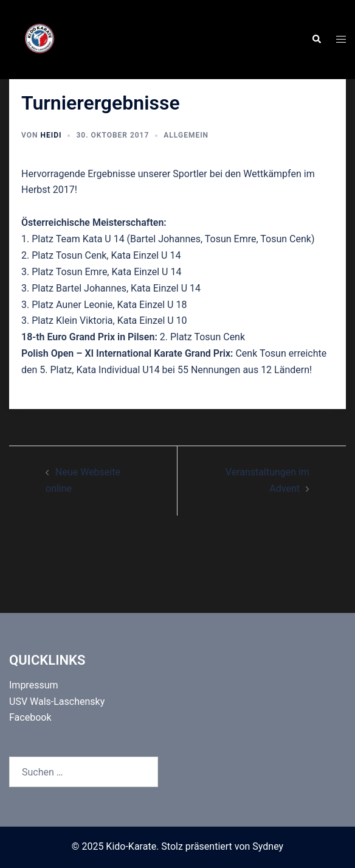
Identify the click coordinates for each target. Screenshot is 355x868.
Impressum (34, 685)
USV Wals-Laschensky (57, 702)
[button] (316, 40)
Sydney (268, 846)
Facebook (30, 717)
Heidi (51, 135)
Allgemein (186, 135)
